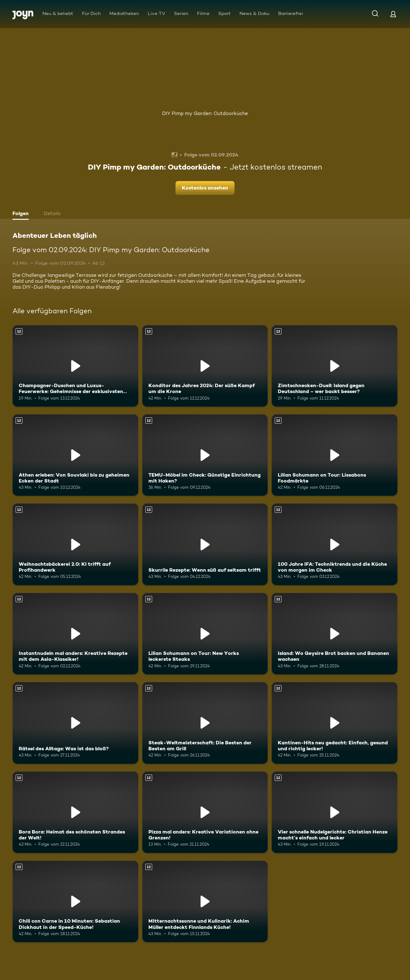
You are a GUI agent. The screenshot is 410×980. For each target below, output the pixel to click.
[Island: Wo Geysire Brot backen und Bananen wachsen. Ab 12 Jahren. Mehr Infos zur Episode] (335, 634)
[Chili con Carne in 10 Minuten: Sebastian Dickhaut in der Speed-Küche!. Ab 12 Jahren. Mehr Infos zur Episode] (75, 901)
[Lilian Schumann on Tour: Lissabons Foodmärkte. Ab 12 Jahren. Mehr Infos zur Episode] (335, 455)
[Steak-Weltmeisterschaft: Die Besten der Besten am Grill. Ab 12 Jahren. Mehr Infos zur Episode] (205, 723)
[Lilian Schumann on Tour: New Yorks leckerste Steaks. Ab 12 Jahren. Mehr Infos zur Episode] (205, 634)
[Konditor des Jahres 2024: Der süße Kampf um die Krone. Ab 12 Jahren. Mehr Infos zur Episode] (205, 366)
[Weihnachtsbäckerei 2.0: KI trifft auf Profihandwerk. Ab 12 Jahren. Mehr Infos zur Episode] (75, 544)
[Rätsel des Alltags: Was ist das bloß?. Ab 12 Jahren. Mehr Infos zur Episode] (75, 723)
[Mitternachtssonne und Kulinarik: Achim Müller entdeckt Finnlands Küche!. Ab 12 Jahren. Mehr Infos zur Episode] (205, 901)
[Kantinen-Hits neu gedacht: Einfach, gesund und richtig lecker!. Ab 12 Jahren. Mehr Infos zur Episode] (335, 723)
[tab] (22, 214)
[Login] (393, 14)
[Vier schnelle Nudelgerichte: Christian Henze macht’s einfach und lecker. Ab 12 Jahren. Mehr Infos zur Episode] (335, 812)
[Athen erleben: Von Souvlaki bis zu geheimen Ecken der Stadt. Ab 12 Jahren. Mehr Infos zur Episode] (75, 455)
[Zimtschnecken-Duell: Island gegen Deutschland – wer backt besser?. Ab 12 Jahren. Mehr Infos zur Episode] (335, 366)
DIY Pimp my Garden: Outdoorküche (205, 113)
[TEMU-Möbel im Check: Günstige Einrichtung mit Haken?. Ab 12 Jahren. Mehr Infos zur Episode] (205, 455)
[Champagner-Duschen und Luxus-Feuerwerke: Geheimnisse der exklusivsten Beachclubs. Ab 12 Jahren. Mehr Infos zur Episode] (75, 366)
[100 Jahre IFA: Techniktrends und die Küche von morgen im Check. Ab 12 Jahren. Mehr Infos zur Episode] (335, 544)
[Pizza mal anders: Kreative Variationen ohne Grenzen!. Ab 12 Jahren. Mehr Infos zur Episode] (205, 812)
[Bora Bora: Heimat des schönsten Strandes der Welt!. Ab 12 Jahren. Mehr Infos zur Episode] (75, 812)
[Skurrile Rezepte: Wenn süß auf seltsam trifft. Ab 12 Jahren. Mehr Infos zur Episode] (205, 544)
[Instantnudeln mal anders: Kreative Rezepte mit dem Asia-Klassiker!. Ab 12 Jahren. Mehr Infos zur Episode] (75, 634)
